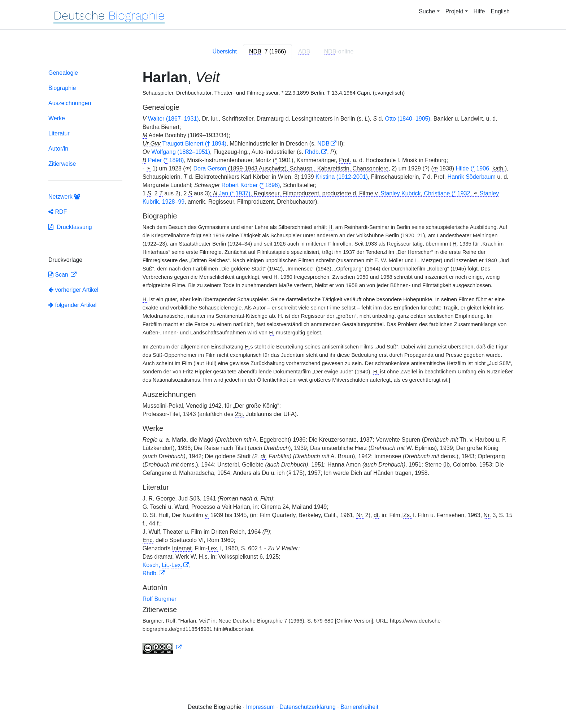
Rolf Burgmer (160, 599)
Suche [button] (427, 11)
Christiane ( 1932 (447, 194)
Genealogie (63, 73)
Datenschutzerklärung (308, 707)
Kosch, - (162, 565)
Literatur (59, 133)
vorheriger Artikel (73, 290)
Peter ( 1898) (166, 160)
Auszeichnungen (70, 103)
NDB (323, 144)
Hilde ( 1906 (473, 169)
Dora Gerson (210, 168)
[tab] (267, 52)
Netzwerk (64, 197)
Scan (59, 275)
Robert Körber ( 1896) (251, 185)
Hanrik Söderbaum (472, 177)
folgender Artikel (72, 305)
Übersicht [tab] (225, 51)
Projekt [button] (454, 11)
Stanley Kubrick (400, 193)
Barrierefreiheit (359, 707)
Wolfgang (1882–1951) (181, 152)
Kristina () (342, 177)
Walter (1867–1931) (173, 119)
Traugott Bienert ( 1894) (194, 144)
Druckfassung (70, 227)
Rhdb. (312, 152)
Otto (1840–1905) (407, 119)
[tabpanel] (283, 363)
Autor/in (58, 149)
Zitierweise (62, 164)
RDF (58, 212)
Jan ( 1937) (234, 194)
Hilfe (479, 11)
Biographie (62, 88)
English (500, 11)
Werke (57, 118)
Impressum (260, 707)
